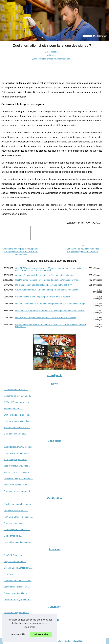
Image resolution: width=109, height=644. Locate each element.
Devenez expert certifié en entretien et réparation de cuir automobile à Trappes (51, 304)
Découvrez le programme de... (17, 599)
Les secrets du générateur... (16, 613)
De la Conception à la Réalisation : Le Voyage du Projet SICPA (44, 285)
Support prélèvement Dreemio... (18, 447)
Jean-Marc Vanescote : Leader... (18, 517)
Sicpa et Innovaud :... (13, 408)
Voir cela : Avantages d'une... (17, 428)
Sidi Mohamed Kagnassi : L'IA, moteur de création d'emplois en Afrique (47, 280)
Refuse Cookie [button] (18, 634)
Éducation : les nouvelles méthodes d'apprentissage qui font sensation (83, 250)
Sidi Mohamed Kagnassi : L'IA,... (18, 568)
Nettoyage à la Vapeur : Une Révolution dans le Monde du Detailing (46, 318)
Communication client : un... (16, 587)
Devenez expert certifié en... (16, 593)
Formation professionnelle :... (17, 530)
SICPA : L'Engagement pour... (17, 402)
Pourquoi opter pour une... (15, 460)
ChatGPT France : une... (15, 555)
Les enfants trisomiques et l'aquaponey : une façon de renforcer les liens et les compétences (21, 251)
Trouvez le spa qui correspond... (18, 478)
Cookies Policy (71, 641)
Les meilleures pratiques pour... (18, 542)
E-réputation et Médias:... (15, 434)
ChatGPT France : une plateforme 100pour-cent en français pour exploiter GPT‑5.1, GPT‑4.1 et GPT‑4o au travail (49, 269)
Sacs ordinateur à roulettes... (17, 466)
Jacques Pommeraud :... (15, 562)
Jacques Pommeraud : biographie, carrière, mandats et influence (45, 275)
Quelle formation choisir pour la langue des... (52, 59)
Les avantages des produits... (17, 453)
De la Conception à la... (14, 574)
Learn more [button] (30, 627)
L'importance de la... (13, 536)
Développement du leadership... (18, 504)
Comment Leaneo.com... (15, 523)
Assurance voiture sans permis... (18, 472)
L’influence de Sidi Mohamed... (17, 396)
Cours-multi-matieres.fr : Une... (18, 581)
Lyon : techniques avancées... (17, 415)
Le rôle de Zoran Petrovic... (16, 511)
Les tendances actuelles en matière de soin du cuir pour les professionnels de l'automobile (51, 326)
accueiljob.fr (53, 52)
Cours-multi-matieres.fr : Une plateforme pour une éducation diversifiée (47, 290)
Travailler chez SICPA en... (16, 390)
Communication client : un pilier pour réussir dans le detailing (43, 297)
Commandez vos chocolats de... (18, 491)
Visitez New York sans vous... (17, 485)
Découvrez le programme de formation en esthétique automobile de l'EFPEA (50, 311)
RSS (80, 641)
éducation (52, 55)
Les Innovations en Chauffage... (18, 421)
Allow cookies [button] (41, 634)
